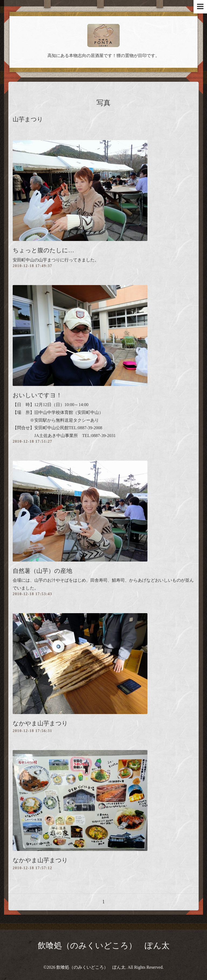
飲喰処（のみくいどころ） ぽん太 (104, 945)
